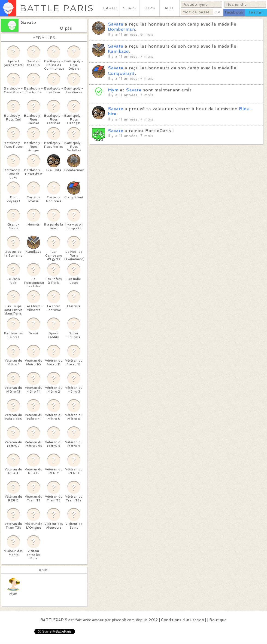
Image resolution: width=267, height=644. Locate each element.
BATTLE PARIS (57, 8)
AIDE (169, 8)
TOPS (149, 8)
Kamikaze (118, 51)
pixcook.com (123, 620)
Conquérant (121, 73)
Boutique (218, 620)
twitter (256, 12)
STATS (130, 8)
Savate (28, 22)
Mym (113, 90)
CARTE (110, 8)
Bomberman (121, 29)
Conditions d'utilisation (183, 620)
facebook (234, 12)
